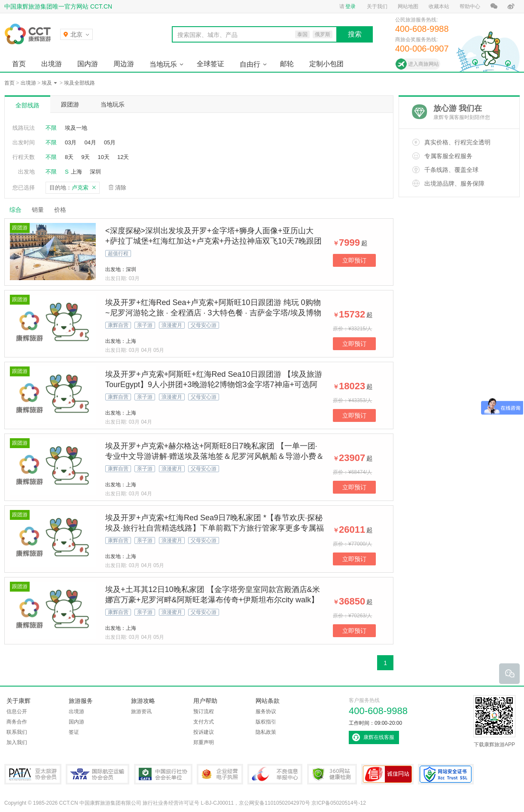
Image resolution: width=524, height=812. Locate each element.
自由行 (250, 64)
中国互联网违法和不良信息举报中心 (275, 774)
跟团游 (70, 104)
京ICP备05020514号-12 (339, 803)
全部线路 (27, 105)
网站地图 (408, 6)
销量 (38, 210)
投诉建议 (204, 732)
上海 (76, 172)
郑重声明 (204, 742)
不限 (51, 128)
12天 (123, 157)
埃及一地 (76, 128)
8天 (69, 157)
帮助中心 (470, 6)
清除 (121, 188)
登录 (350, 6)
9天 (85, 157)
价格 (63, 210)
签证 (74, 732)
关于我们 (377, 6)
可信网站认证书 (387, 774)
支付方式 (204, 722)
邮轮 (287, 64)
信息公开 (17, 711)
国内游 (88, 64)
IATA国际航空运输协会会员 (97, 774)
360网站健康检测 (332, 774)
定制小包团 (326, 64)
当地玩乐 (163, 64)
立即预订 (354, 260)
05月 (110, 142)
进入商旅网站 (423, 64)
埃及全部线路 (79, 83)
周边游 (124, 64)
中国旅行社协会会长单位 (163, 774)
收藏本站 (439, 6)
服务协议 (266, 711)
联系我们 (17, 732)
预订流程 (204, 711)
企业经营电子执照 (220, 774)
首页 (19, 64)
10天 (103, 157)
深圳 (95, 172)
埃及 (47, 83)
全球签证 (210, 64)
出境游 (52, 64)
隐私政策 (266, 732)
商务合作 (17, 722)
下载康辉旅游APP (494, 721)
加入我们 (17, 742)
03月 (71, 142)
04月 (90, 142)
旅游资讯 (141, 711)
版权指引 (266, 722)
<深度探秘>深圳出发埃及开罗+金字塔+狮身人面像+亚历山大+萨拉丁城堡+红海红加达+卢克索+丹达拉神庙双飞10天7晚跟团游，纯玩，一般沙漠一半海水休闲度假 (213, 241)
